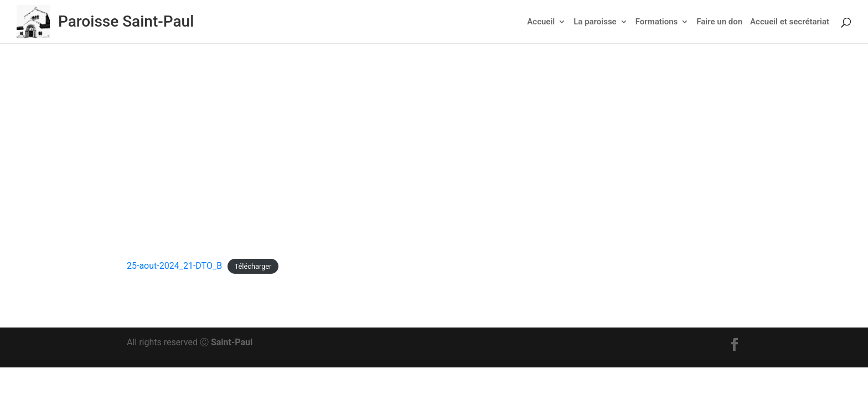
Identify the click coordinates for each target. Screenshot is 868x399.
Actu (428, 149)
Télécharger (253, 266)
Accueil (541, 22)
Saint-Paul (232, 342)
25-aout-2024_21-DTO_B (174, 266)
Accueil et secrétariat (790, 22)
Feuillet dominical (476, 149)
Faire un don (719, 22)
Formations (657, 22)
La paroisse (595, 22)
